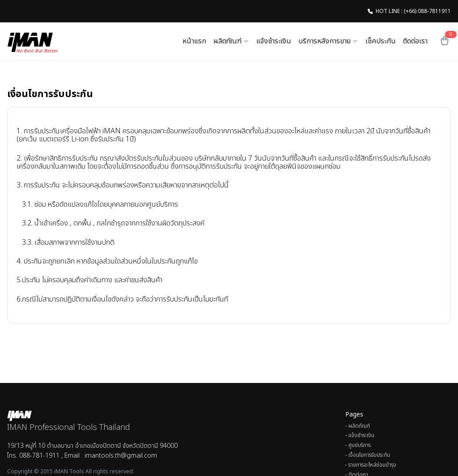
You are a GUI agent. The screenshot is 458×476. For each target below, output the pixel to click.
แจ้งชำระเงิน (274, 41)
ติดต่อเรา (415, 41)
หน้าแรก (194, 41)
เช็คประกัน (381, 41)
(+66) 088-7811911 (427, 11)
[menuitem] (398, 426)
